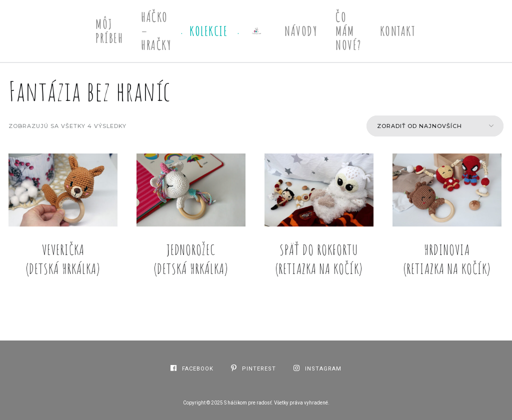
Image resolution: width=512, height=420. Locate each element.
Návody (301, 31)
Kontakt (398, 31)
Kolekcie (208, 31)
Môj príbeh (109, 31)
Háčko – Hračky (156, 31)
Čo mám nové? (349, 31)
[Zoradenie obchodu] (435, 126)
